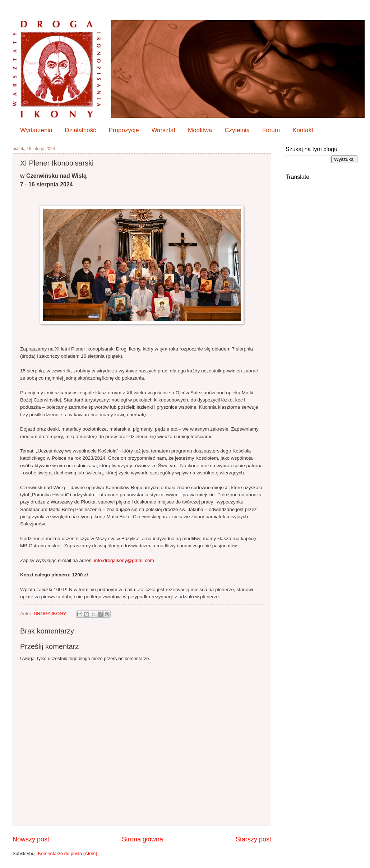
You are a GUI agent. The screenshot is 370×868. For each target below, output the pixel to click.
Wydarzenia (36, 130)
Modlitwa (200, 130)
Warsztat (163, 130)
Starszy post (253, 839)
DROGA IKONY (51, 614)
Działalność (81, 130)
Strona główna (142, 839)
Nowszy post (31, 839)
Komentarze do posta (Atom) (68, 853)
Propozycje (124, 130)
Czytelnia (237, 130)
